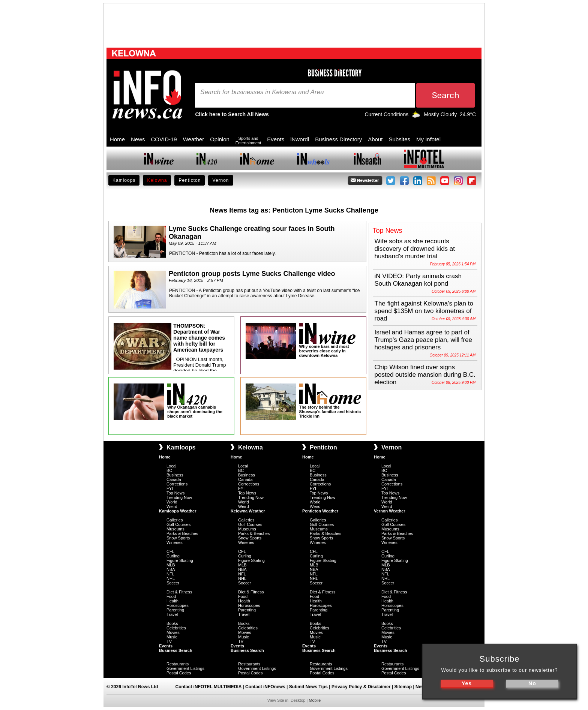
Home (117, 139)
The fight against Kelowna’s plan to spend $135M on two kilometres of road (424, 311)
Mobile (315, 700)
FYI (170, 488)
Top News (175, 493)
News (138, 139)
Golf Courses (178, 524)
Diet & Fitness (179, 592)
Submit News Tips (308, 687)
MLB (171, 565)
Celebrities (176, 628)
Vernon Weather (390, 511)
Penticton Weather (320, 511)
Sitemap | (405, 687)
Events (276, 139)
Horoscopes (178, 605)
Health (172, 601)
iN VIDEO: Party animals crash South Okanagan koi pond (418, 280)
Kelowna (157, 180)
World (172, 502)
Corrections (177, 484)
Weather (193, 139)
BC (169, 470)
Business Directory (338, 139)
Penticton (190, 180)
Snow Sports (178, 538)
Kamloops (124, 180)
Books (172, 623)
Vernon (220, 180)
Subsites (399, 139)
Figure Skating (180, 560)
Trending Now (179, 497)
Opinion (220, 139)
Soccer (173, 583)
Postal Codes (179, 673)
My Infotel (428, 139)
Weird (172, 506)
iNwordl (300, 139)
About (375, 139)
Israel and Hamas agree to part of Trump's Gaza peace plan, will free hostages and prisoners (424, 340)
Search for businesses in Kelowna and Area (262, 92)
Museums (175, 529)
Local (171, 466)
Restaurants (178, 664)
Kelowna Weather (248, 511)
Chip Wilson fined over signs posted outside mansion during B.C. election (425, 375)
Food (171, 596)
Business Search (176, 650)
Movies (173, 632)
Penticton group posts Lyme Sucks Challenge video (252, 274)
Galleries (175, 520)
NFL (170, 574)
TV (169, 641)
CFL (170, 551)
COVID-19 (164, 139)
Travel (172, 614)
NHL (171, 578)
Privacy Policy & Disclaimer (361, 687)
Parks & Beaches (182, 533)
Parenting (175, 610)
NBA (171, 569)
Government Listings (185, 668)
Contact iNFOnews (265, 687)
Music (172, 637)
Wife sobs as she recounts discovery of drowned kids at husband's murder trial (415, 249)
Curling (173, 556)
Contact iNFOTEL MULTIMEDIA (208, 687)
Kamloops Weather (178, 511)
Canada (174, 479)
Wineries (175, 542)
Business (175, 475)
